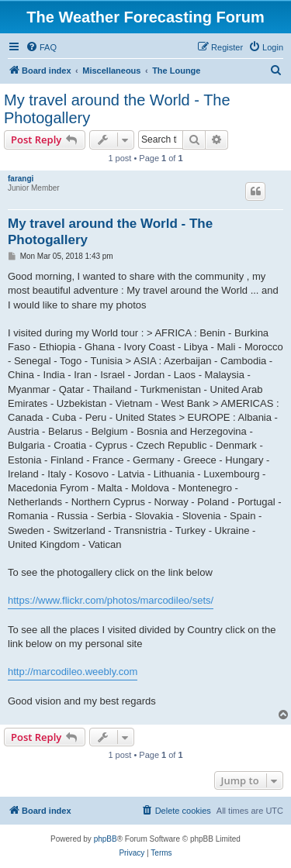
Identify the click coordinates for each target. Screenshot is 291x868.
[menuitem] (41, 47)
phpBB (106, 839)
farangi (21, 179)
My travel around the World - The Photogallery (117, 109)
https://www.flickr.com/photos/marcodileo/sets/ (111, 600)
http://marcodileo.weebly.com (73, 672)
